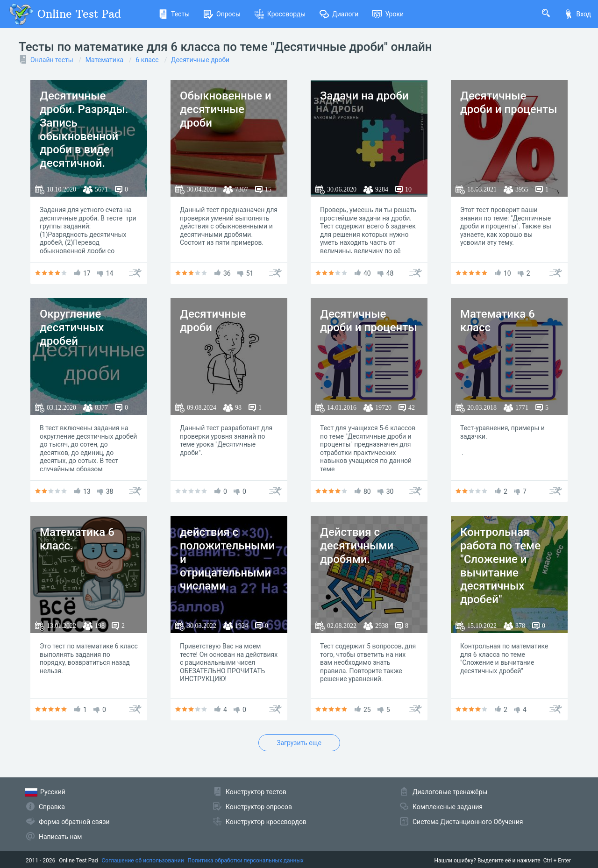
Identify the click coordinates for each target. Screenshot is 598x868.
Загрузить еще (299, 743)
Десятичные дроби (200, 60)
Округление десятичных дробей (72, 327)
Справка (52, 807)
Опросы (222, 14)
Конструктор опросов (259, 807)
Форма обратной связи (74, 822)
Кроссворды (280, 14)
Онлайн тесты (52, 60)
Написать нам (60, 837)
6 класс (147, 60)
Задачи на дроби (364, 96)
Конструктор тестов (256, 792)
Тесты (174, 14)
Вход (577, 14)
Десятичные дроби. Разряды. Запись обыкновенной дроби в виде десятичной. (84, 129)
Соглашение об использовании (143, 861)
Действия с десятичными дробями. (357, 546)
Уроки (388, 14)
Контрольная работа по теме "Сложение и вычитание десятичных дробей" (500, 566)
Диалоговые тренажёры (450, 792)
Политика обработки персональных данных (246, 861)
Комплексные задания (448, 807)
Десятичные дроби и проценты (509, 103)
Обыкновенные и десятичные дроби (226, 109)
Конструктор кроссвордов (266, 822)
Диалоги (339, 14)
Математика (104, 60)
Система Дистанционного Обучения (468, 822)
